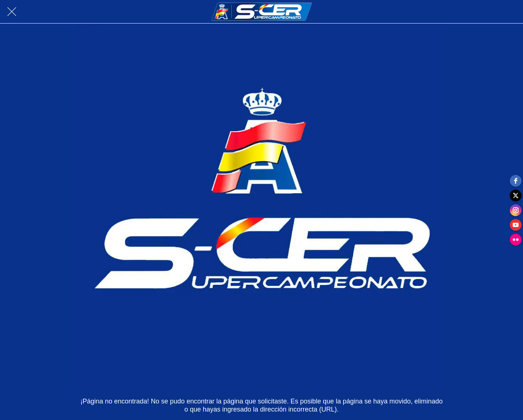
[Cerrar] (12, 12)
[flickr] (516, 240)
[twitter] (516, 195)
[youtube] (516, 225)
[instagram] (516, 210)
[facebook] (516, 181)
